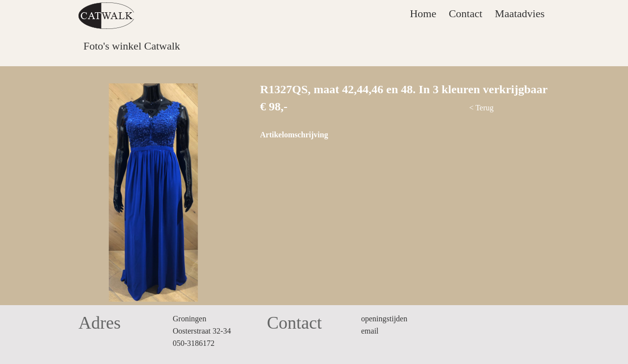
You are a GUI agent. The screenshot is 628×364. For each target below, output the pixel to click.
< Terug (481, 108)
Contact (466, 13)
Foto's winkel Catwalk (132, 46)
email (370, 331)
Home (423, 13)
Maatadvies (520, 13)
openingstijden (384, 319)
